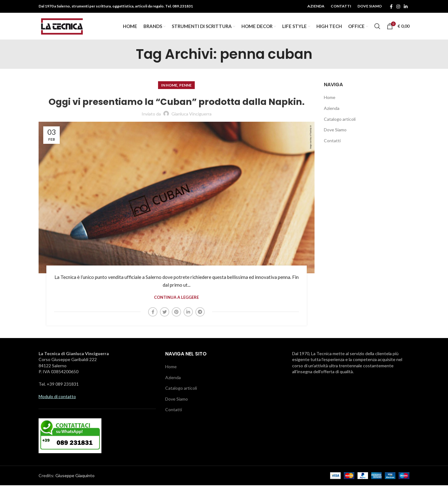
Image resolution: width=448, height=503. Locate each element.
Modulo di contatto (57, 414)
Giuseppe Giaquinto (75, 493)
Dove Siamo (335, 136)
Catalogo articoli (340, 125)
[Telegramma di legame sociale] (200, 329)
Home (330, 103)
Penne (185, 91)
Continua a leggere (176, 315)
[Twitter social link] (165, 329)
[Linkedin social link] (406, 7)
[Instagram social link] (398, 7)
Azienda (332, 114)
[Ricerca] (377, 29)
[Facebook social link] (391, 7)
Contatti (332, 146)
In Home (169, 91)
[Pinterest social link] (176, 329)
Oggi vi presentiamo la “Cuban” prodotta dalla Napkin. (176, 113)
